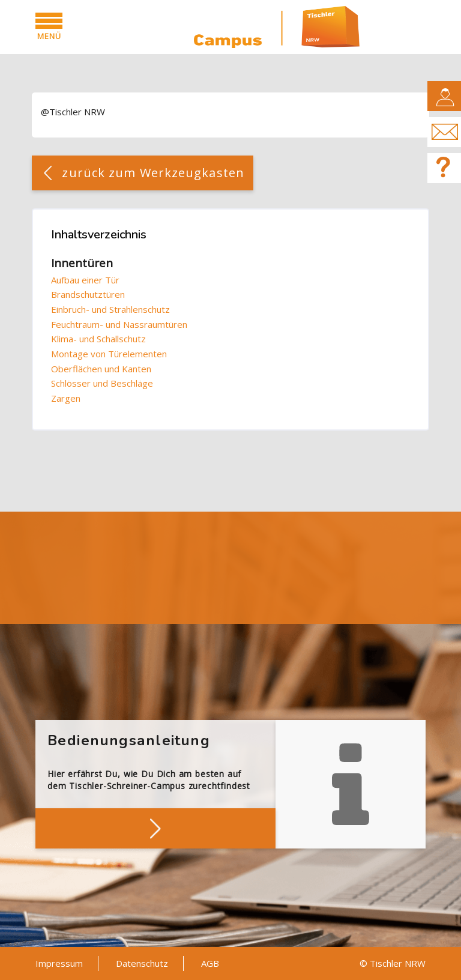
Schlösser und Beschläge (102, 383)
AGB (210, 963)
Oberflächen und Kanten (101, 369)
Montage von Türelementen (109, 354)
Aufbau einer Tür (85, 280)
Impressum (59, 963)
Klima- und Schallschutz (98, 339)
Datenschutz (142, 963)
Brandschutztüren (88, 294)
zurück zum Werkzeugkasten (153, 173)
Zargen (66, 398)
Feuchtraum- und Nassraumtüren (119, 324)
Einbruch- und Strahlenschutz (110, 309)
